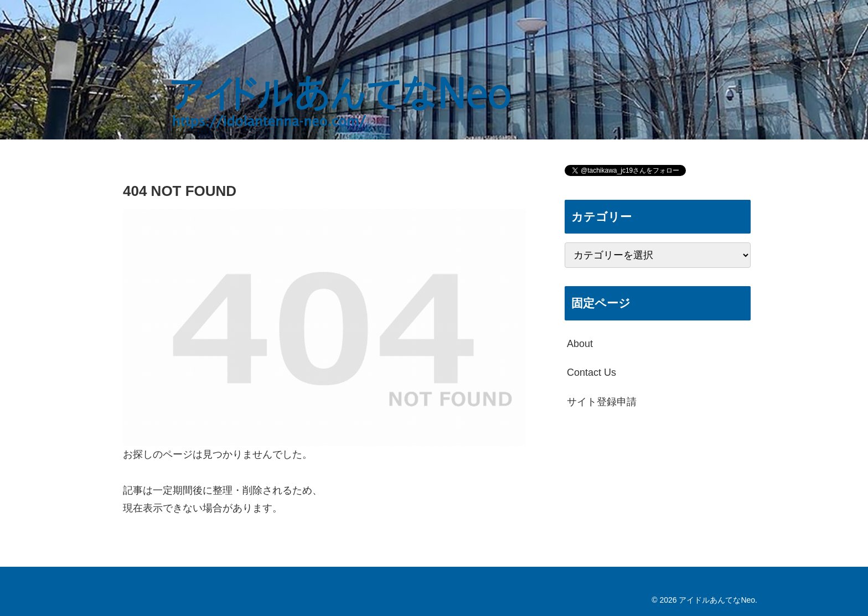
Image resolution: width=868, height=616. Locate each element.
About (580, 344)
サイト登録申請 (602, 402)
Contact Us (591, 372)
